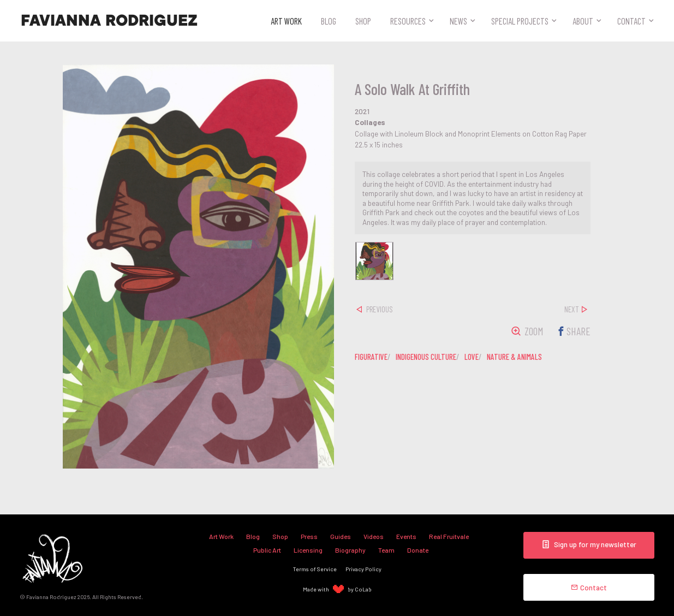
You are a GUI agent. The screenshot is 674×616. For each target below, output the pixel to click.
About (583, 21)
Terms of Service (315, 569)
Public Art (267, 550)
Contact (631, 21)
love (472, 357)
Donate (418, 550)
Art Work (286, 21)
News (458, 21)
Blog (329, 21)
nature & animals (514, 357)
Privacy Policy (363, 569)
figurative (371, 357)
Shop (363, 21)
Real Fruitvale (449, 536)
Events (406, 536)
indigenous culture (426, 357)
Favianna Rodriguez (109, 21)
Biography (350, 550)
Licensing (308, 550)
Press (309, 536)
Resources (408, 21)
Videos (374, 536)
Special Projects (520, 21)
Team (386, 550)
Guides (341, 536)
